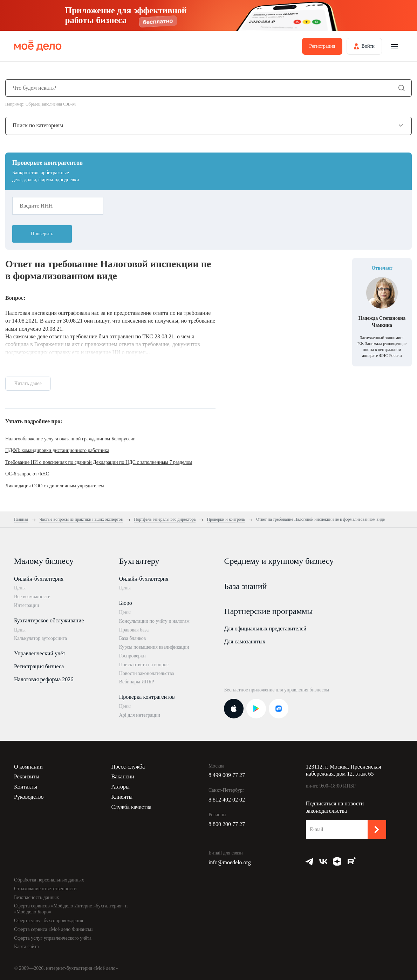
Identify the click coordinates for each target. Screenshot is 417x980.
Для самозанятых (245, 641)
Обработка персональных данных (49, 880)
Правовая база (134, 630)
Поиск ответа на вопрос (144, 665)
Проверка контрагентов (147, 697)
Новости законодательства (147, 673)
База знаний (245, 586)
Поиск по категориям (38, 125)
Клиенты (122, 797)
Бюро (126, 603)
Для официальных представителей (265, 628)
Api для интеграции (140, 715)
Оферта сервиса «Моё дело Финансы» (54, 929)
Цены (20, 588)
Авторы (121, 787)
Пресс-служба (128, 767)
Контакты (26, 787)
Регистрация (322, 46)
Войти (368, 46)
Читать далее (28, 383)
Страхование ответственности (45, 889)
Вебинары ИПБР (137, 682)
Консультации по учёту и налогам (154, 621)
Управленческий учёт (40, 653)
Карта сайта (26, 947)
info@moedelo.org (230, 862)
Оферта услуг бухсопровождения (49, 921)
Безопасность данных (37, 897)
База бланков (133, 638)
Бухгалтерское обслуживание (49, 620)
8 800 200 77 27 (227, 824)
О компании (28, 767)
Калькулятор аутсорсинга (40, 638)
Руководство (29, 797)
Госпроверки (132, 656)
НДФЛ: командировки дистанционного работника (57, 450)
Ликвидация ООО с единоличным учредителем (55, 486)
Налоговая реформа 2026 (44, 679)
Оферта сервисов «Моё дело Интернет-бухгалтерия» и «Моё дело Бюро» (71, 909)
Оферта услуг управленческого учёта (53, 938)
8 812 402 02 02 (227, 800)
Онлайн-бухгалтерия (39, 579)
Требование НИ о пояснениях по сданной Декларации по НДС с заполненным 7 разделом (99, 462)
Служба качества (132, 807)
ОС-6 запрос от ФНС (27, 474)
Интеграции (26, 605)
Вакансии (123, 776)
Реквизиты (27, 776)
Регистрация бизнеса (39, 666)
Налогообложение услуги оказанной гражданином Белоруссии (70, 439)
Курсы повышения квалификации (154, 647)
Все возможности (32, 597)
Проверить (42, 234)
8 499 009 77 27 (227, 775)
